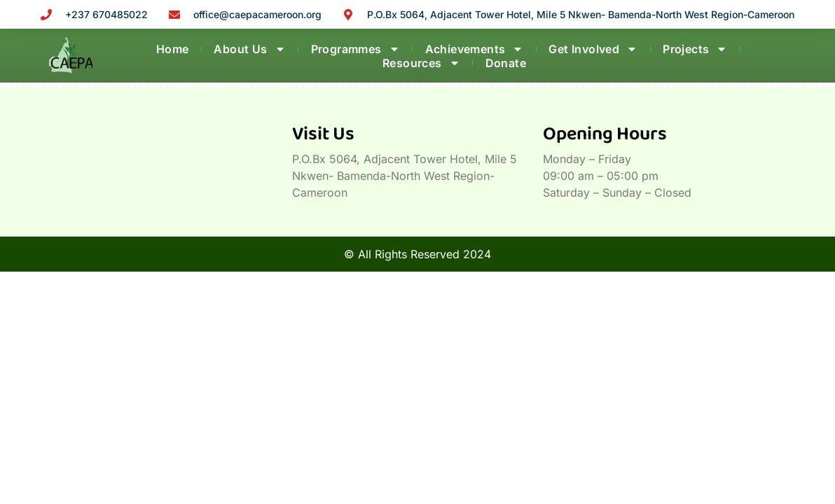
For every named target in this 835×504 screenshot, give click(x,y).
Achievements (475, 49)
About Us (249, 49)
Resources (421, 63)
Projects (695, 49)
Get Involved (593, 49)
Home (173, 49)
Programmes (356, 49)
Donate (506, 63)
